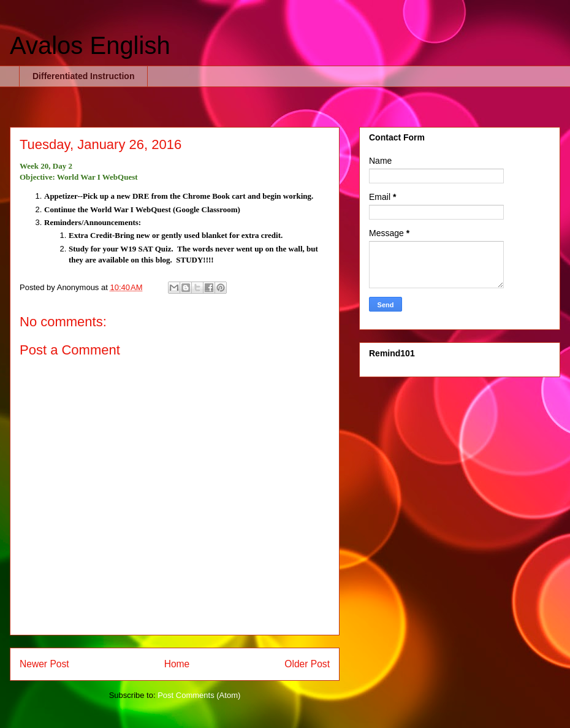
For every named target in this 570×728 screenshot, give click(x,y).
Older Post (307, 664)
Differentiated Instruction (83, 76)
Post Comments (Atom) (199, 695)
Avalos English (90, 45)
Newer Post (44, 664)
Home (177, 664)
